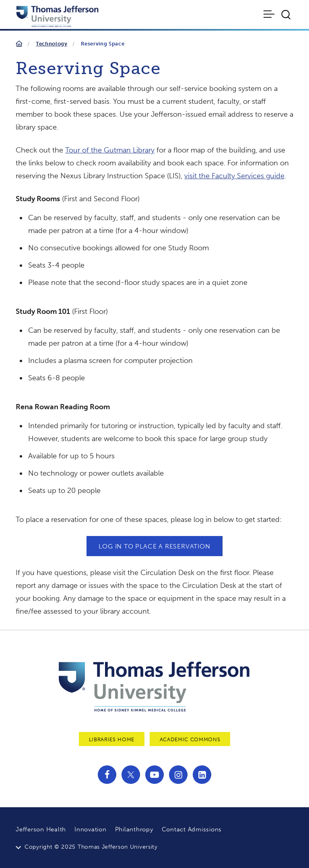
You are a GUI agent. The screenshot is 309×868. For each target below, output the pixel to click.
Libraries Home (112, 739)
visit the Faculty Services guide (234, 176)
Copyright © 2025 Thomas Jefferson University (91, 847)
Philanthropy (134, 829)
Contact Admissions (192, 829)
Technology (52, 44)
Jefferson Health (41, 829)
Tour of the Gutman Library (110, 150)
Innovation (91, 829)
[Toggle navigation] (270, 14)
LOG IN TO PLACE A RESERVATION (154, 546)
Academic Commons (190, 739)
